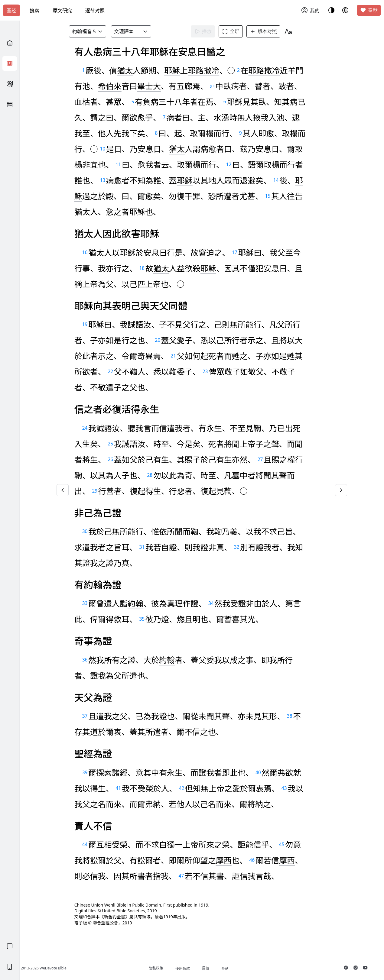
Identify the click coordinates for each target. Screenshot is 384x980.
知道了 (154, 52)
